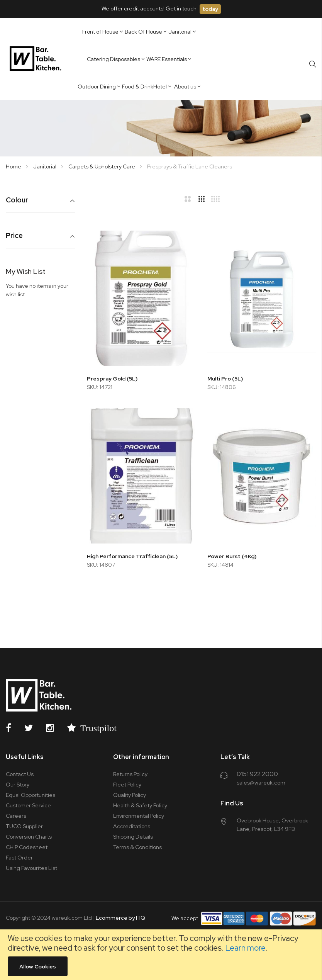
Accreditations (132, 826)
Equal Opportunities (31, 795)
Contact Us (20, 774)
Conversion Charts (29, 837)
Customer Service (28, 805)
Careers (16, 816)
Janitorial (45, 166)
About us (185, 87)
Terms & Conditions (137, 847)
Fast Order (19, 858)
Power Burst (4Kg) (232, 556)
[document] (161, 955)
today (210, 9)
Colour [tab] (17, 200)
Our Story (18, 785)
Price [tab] (14, 236)
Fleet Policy (127, 785)
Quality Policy (130, 795)
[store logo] (37, 59)
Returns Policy (130, 774)
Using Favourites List (31, 868)
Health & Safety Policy (140, 805)
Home (14, 166)
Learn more (245, 948)
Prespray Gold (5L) (112, 379)
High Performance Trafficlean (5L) (132, 556)
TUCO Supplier (24, 826)
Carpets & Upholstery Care (102, 166)
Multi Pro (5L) (225, 379)
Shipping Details (133, 837)
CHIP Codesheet (27, 847)
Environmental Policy (139, 816)
